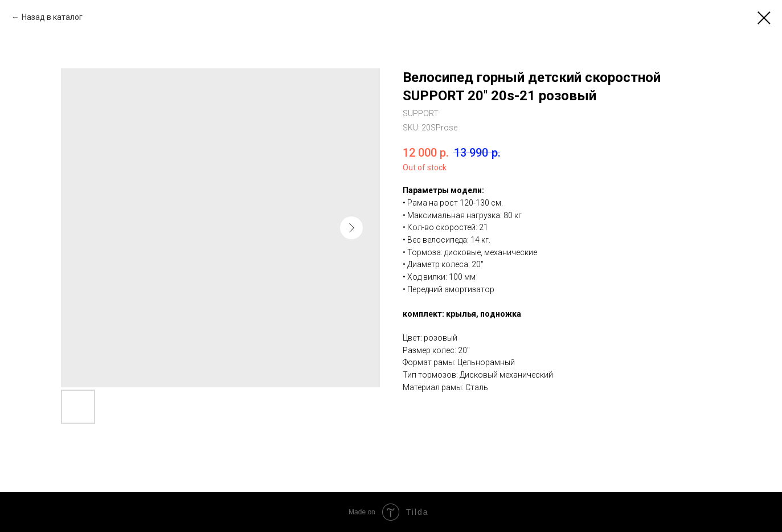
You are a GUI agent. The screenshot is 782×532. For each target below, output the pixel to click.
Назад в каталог (52, 17)
